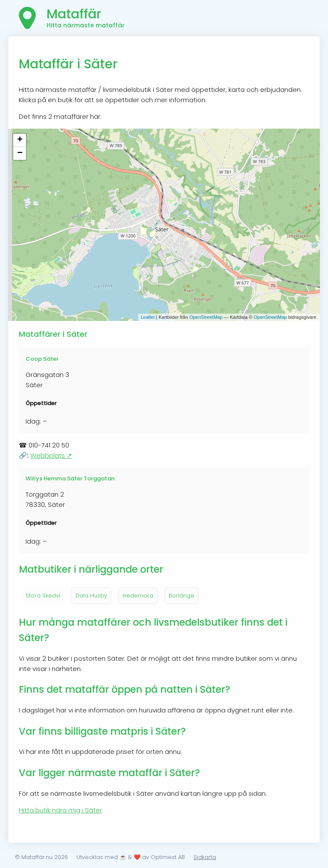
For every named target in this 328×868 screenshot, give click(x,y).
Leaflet (148, 317)
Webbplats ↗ (51, 455)
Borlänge (182, 596)
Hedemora (138, 596)
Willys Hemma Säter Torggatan (70, 478)
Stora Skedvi (43, 596)
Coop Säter (42, 359)
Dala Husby (91, 596)
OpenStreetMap (206, 317)
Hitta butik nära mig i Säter (60, 810)
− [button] (20, 153)
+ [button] (20, 140)
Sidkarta (205, 857)
